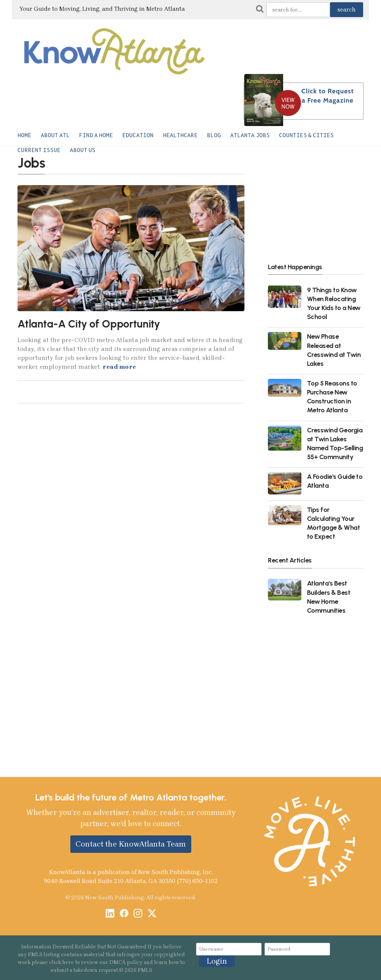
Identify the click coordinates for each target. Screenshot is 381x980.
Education (138, 135)
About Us (83, 150)
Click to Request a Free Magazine (328, 96)
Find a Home (96, 135)
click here (62, 962)
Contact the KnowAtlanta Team (131, 844)
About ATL (55, 135)
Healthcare (180, 135)
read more (119, 367)
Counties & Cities (306, 135)
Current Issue (39, 150)
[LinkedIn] (110, 914)
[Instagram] (138, 914)
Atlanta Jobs (250, 135)
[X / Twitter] (152, 914)
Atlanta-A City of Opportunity (89, 324)
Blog (214, 135)
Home (24, 135)
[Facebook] (124, 914)
